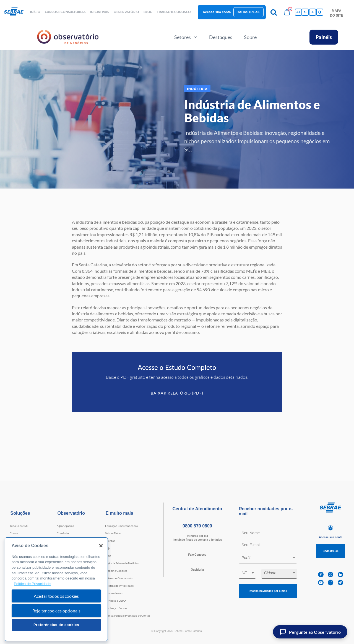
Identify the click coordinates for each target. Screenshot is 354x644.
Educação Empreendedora (121, 526)
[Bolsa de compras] (287, 12)
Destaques (221, 37)
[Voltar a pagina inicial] (16, 12)
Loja (108, 548)
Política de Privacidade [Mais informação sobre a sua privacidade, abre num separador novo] (32, 584)
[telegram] (340, 583)
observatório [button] (126, 12)
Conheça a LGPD (115, 601)
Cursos (14, 533)
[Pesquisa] (274, 12)
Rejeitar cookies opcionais (56, 611)
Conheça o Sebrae (116, 608)
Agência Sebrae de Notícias (122, 563)
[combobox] (268, 559)
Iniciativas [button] (100, 12)
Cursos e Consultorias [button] (65, 12)
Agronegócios (65, 526)
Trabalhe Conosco (116, 571)
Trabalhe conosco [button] (174, 12)
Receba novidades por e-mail (268, 591)
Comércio (63, 533)
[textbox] (271, 558)
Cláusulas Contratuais (119, 578)
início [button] (35, 12)
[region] (56, 589)
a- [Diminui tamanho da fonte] (305, 12)
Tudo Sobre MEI (19, 526)
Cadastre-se (248, 12)
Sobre (250, 37)
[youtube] (321, 583)
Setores (186, 37)
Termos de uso (114, 593)
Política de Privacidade (119, 586)
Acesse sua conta (217, 12)
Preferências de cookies (56, 625)
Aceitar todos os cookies (56, 596)
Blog (108, 556)
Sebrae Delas (113, 533)
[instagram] (330, 583)
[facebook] (321, 575)
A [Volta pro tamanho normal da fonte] (313, 12)
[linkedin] (340, 575)
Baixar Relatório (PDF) (177, 393)
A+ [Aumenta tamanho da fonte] (298, 12)
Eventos (110, 541)
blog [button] (148, 12)
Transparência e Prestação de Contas (128, 615)
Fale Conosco (197, 555)
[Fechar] (101, 546)
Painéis (324, 37)
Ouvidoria (197, 570)
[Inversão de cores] (320, 12)
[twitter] (330, 575)
